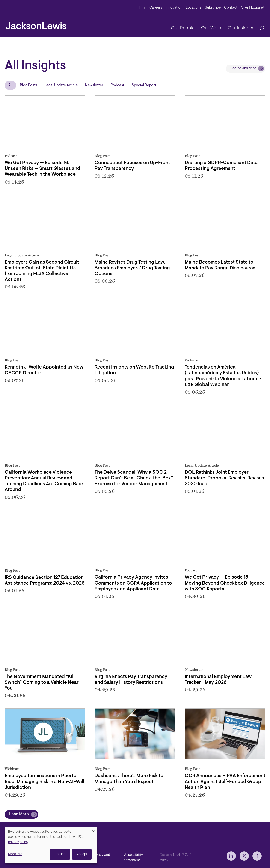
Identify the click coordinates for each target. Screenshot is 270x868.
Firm (142, 8)
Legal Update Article (61, 85)
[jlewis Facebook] (257, 856)
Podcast (117, 85)
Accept (82, 854)
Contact (231, 8)
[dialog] (51, 845)
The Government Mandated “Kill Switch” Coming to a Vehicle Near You (42, 682)
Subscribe (213, 8)
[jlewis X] (244, 856)
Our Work (211, 28)
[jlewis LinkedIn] (231, 856)
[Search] (260, 28)
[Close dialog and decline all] (93, 830)
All (10, 85)
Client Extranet (253, 8)
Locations (194, 8)
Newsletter (94, 85)
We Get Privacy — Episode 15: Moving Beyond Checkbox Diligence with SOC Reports (225, 583)
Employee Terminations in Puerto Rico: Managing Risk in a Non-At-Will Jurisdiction (44, 782)
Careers (156, 8)
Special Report (144, 85)
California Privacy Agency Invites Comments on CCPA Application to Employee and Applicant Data (133, 583)
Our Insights (240, 28)
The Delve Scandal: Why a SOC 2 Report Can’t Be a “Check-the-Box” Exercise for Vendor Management (134, 478)
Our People (183, 28)
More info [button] (15, 854)
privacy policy (18, 842)
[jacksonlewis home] (36, 24)
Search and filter (243, 68)
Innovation (174, 8)
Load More (19, 814)
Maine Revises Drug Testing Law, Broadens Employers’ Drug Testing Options (132, 268)
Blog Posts (28, 85)
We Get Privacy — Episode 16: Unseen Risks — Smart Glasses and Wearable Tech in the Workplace (42, 169)
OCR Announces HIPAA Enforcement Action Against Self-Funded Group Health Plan (225, 782)
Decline (60, 854)
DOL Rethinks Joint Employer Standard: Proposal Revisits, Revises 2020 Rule (224, 478)
